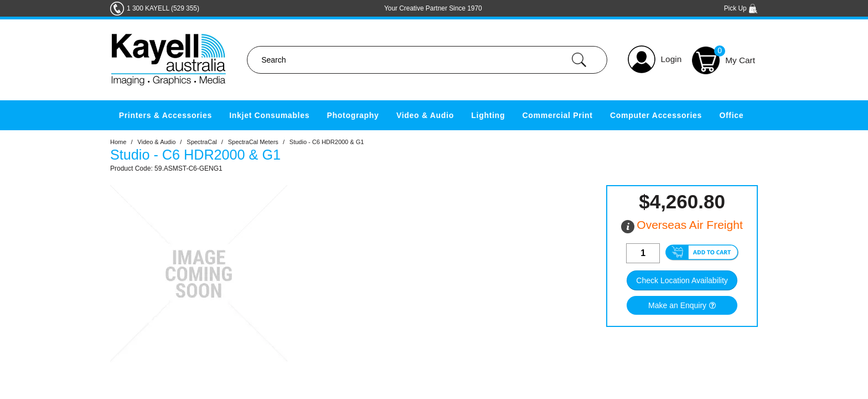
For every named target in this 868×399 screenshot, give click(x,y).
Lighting (488, 115)
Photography (353, 115)
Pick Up (741, 8)
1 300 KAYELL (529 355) (163, 8)
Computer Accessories (656, 115)
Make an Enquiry (677, 305)
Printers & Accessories (166, 115)
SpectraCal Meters (253, 142)
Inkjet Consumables (269, 115)
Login (671, 59)
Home (118, 142)
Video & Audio (425, 115)
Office (731, 115)
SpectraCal (201, 142)
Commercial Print (558, 115)
